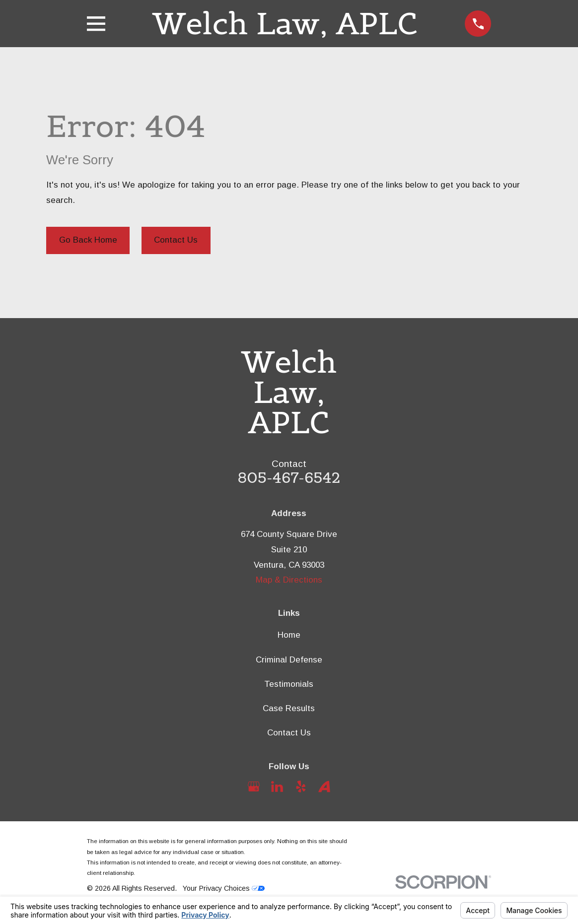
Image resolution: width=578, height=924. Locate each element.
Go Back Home (88, 240)
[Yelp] (301, 787)
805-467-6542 (289, 478)
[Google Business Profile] (254, 787)
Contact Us (176, 240)
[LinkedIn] (277, 787)
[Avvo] (324, 787)
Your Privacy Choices (224, 888)
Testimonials (289, 684)
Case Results (289, 708)
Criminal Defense (289, 660)
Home (289, 635)
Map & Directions (289, 580)
